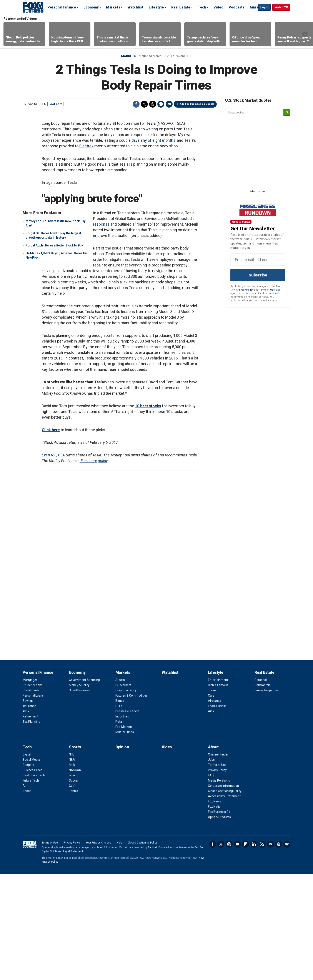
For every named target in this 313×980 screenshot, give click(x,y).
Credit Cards (31, 796)
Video (218, 7)
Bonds (120, 807)
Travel (212, 796)
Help (119, 948)
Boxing (74, 881)
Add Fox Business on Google (197, 104)
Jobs (211, 865)
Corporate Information (223, 892)
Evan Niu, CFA (53, 561)
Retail (119, 827)
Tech (202, 7)
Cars (211, 801)
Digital (27, 860)
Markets (113, 7)
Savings (28, 807)
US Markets (123, 791)
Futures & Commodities (132, 801)
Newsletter (270, 950)
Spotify (279, 950)
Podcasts (237, 7)
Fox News (215, 907)
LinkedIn (254, 950)
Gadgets (28, 871)
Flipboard (246, 950)
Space (27, 897)
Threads (153, 104)
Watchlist (136, 7)
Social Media (31, 865)
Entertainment (218, 786)
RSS (262, 950)
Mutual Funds (125, 838)
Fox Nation (215, 912)
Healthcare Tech (34, 881)
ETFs (119, 812)
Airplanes (215, 807)
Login (264, 7)
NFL (71, 860)
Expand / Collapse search (253, 8)
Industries (122, 822)
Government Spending (84, 786)
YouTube (237, 950)
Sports (75, 853)
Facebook (136, 104)
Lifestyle (156, 7)
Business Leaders (127, 817)
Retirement (30, 822)
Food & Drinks (217, 812)
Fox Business (33, 7)
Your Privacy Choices (98, 948)
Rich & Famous (218, 791)
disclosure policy (93, 567)
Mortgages (30, 786)
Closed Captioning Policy (225, 897)
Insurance (29, 812)
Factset (153, 953)
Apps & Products (219, 923)
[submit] (287, 113)
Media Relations (219, 886)
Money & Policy (79, 791)
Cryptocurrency (126, 796)
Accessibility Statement (224, 902)
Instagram (229, 950)
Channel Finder (218, 860)
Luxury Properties (267, 796)
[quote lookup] (255, 113)
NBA (72, 865)
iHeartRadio (287, 950)
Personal (261, 786)
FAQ (211, 881)
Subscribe (258, 275)
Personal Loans (33, 801)
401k (26, 817)
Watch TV (281, 7)
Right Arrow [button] (305, 34)
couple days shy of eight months (147, 246)
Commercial (263, 791)
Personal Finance (62, 7)
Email (169, 104)
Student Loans (33, 791)
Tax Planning (31, 827)
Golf (72, 892)
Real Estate (181, 7)
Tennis (73, 897)
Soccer (74, 886)
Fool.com (55, 104)
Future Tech (31, 886)
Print (161, 104)
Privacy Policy (245, 290)
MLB (72, 871)
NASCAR (75, 876)
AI (24, 892)
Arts (211, 817)
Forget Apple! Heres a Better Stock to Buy (54, 351)
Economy (91, 7)
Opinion (122, 853)
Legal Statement (73, 957)
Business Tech (32, 876)
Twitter (144, 104)
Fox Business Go (219, 918)
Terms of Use (267, 290)
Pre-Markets (124, 833)
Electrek (86, 252)
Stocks (120, 786)
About (213, 853)
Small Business (79, 796)
